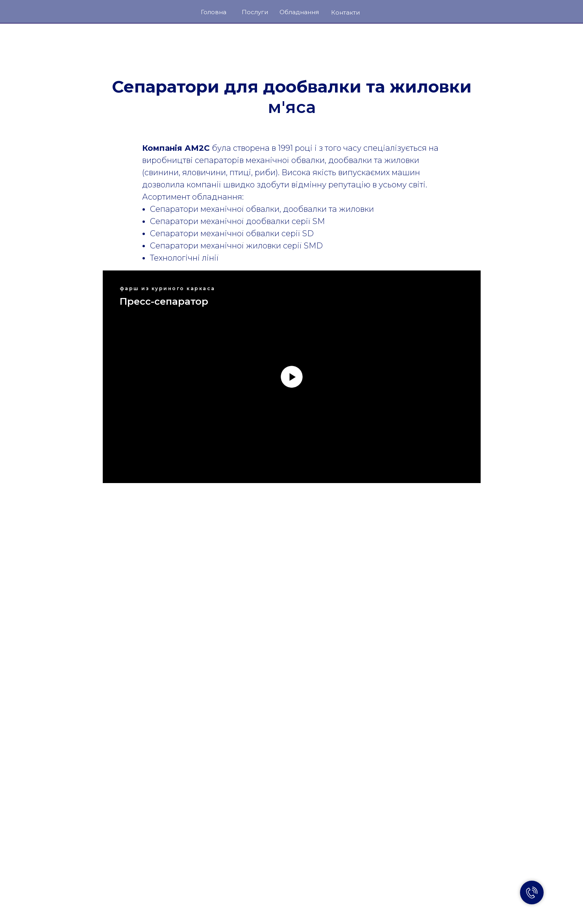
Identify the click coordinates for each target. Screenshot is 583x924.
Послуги (255, 12)
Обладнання (299, 12)
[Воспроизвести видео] (292, 377)
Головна (214, 12)
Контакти (345, 12)
